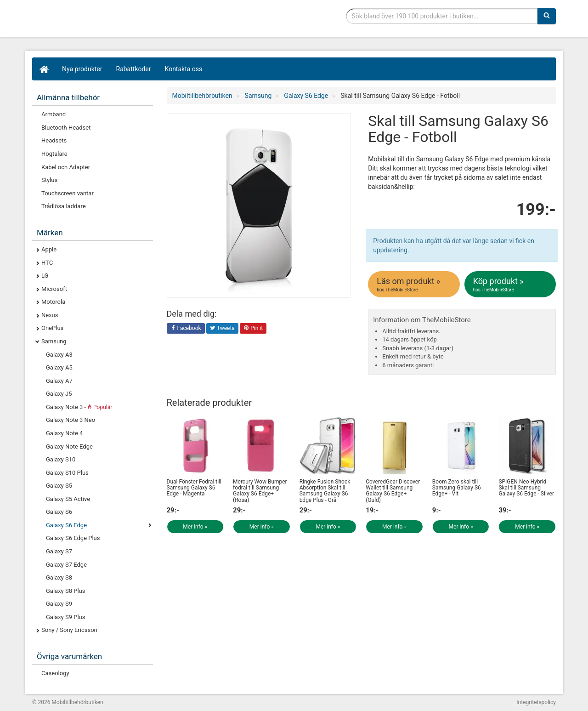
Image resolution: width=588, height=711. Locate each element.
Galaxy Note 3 (79, 407)
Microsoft (54, 289)
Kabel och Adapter (66, 167)
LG (45, 276)
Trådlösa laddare (64, 206)
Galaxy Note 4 (64, 433)
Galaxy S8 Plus (65, 591)
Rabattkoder (134, 69)
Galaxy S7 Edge (66, 565)
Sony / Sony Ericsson (69, 630)
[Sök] (547, 16)
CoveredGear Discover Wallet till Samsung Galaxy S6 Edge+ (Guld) (393, 491)
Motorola (53, 302)
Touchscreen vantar (68, 193)
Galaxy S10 (61, 459)
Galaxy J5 (59, 394)
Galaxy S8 (59, 577)
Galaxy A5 (59, 367)
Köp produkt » (511, 284)
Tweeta (222, 329)
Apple (49, 249)
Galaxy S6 (59, 512)
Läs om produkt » (414, 284)
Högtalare (54, 154)
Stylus (49, 180)
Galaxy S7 (59, 551)
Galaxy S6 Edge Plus (73, 538)
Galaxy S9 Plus (65, 617)
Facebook (186, 329)
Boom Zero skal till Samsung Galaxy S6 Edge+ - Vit (457, 488)
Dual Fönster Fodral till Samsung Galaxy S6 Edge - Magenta (194, 488)
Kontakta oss (184, 69)
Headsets (54, 140)
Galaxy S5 (59, 486)
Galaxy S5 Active (68, 499)
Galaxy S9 (59, 604)
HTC (47, 263)
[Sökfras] (442, 16)
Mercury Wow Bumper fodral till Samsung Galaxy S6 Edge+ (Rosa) (260, 491)
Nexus (50, 315)
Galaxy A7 (59, 381)
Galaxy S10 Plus (67, 473)
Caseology (55, 673)
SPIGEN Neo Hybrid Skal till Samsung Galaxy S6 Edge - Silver (526, 488)
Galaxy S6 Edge (66, 525)
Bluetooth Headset (66, 128)
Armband (54, 114)
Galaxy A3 (59, 355)
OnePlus (52, 328)
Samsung (54, 341)
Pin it (253, 329)
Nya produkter (82, 69)
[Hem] (44, 69)
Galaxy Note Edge (69, 447)
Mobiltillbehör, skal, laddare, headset (101, 21)
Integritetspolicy (536, 702)
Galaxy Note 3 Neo (71, 420)
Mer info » (195, 527)
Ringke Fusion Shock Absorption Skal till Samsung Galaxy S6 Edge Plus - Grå (325, 491)
